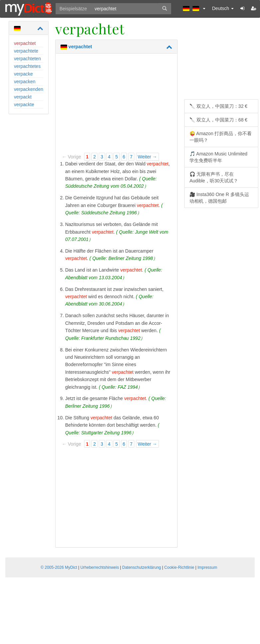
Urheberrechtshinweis (100, 567)
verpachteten (27, 59)
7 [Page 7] (131, 157)
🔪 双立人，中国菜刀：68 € (218, 120)
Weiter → (147, 157)
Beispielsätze (73, 9)
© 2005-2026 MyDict (59, 567)
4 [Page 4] (109, 157)
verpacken (25, 82)
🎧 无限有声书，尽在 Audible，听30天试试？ (214, 177)
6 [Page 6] (124, 157)
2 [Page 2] (94, 157)
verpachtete (26, 51)
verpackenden (29, 89)
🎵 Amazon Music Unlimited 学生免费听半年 (218, 157)
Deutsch (223, 8)
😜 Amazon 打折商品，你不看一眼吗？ (221, 137)
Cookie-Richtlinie (179, 567)
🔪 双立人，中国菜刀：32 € (218, 106)
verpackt (23, 97)
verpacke (23, 74)
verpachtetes (27, 66)
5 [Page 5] (117, 157)
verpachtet (25, 43)
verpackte (24, 105)
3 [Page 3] (102, 157)
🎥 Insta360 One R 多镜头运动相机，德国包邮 (219, 198)
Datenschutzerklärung (142, 567)
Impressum (207, 567)
